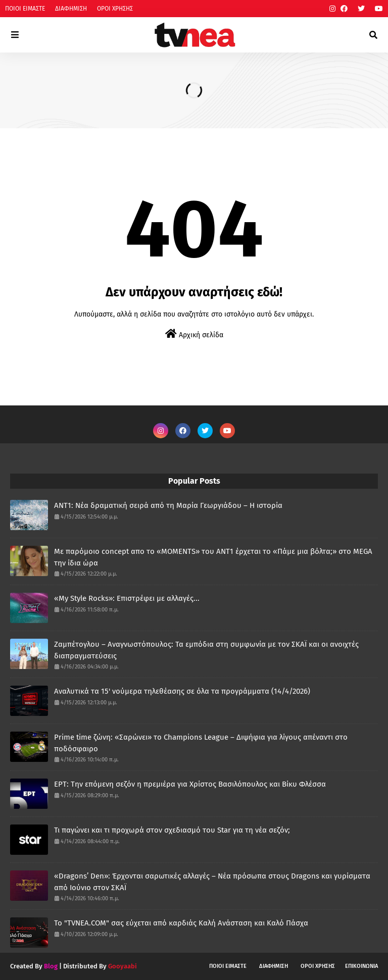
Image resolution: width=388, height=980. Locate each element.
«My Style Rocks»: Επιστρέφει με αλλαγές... (127, 598)
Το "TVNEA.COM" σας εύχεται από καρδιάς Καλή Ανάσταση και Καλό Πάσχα (181, 923)
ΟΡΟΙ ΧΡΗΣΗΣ (115, 9)
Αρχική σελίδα (194, 334)
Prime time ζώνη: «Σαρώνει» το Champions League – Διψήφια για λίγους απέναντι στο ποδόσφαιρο (201, 743)
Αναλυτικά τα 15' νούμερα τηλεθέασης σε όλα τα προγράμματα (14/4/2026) (182, 691)
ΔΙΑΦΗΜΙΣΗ (71, 9)
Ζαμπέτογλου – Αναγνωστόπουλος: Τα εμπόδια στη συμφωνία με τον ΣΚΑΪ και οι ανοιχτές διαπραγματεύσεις (206, 650)
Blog (51, 966)
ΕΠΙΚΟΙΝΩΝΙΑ (361, 966)
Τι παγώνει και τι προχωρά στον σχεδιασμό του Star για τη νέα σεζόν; (172, 830)
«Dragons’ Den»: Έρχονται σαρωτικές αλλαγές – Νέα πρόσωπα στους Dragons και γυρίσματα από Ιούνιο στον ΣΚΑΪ (212, 882)
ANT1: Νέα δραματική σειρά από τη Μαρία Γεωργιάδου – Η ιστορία (168, 505)
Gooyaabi (123, 966)
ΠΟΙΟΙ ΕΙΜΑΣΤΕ (25, 9)
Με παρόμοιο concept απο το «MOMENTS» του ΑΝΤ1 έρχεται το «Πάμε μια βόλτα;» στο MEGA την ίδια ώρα (213, 557)
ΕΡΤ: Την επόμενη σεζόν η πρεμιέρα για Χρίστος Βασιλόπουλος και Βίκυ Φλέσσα (190, 784)
